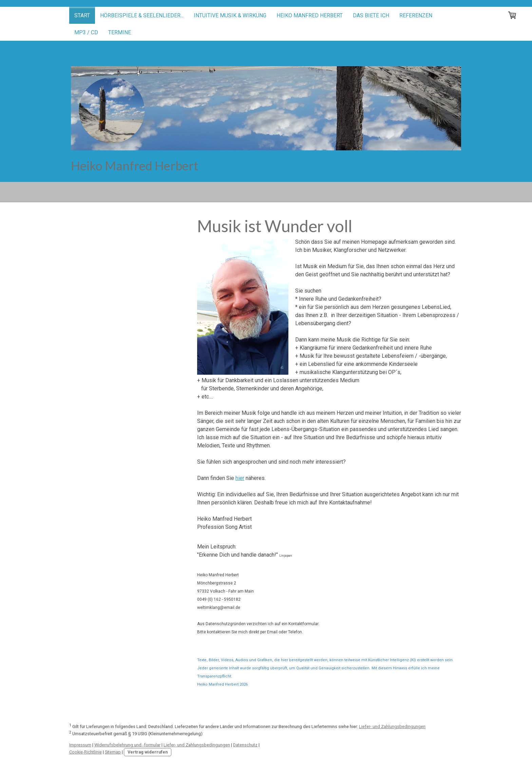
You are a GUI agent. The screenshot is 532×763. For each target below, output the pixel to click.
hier (240, 478)
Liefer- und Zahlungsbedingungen (392, 727)
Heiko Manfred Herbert (310, 15)
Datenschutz (245, 745)
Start (82, 15)
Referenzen (416, 15)
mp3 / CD (86, 32)
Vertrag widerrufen (148, 752)
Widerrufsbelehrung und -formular (127, 745)
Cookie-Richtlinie (85, 752)
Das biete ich (371, 15)
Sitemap (113, 752)
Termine (120, 32)
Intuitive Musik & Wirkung (230, 15)
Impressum (80, 745)
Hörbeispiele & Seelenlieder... (142, 15)
